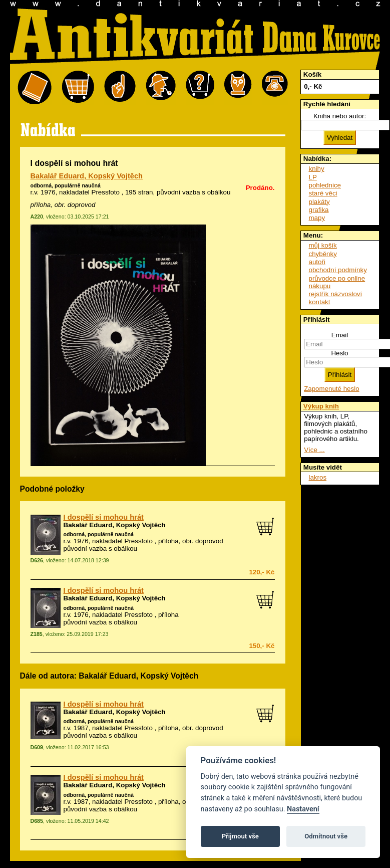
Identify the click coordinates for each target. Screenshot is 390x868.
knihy (317, 169)
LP (313, 177)
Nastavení (303, 809)
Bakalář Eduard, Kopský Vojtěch (87, 176)
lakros (318, 477)
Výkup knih (321, 406)
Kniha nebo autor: (340, 116)
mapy (317, 218)
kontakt (320, 302)
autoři (317, 262)
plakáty (319, 202)
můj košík (323, 245)
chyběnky (323, 254)
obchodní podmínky (338, 270)
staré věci (323, 193)
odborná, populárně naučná (66, 185)
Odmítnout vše (326, 836)
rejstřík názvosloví (336, 294)
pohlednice (325, 185)
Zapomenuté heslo (331, 389)
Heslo (339, 353)
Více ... (314, 450)
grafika (319, 210)
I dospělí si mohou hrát (104, 517)
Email (340, 335)
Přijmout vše (240, 836)
